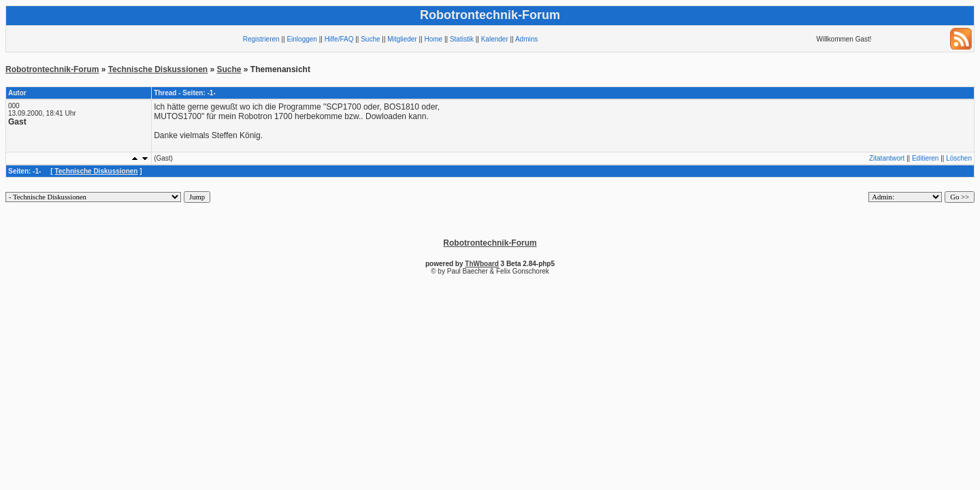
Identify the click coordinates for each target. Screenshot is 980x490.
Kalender (495, 39)
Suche (370, 39)
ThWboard (481, 264)
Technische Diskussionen (158, 69)
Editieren (925, 158)
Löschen (959, 158)
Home (433, 39)
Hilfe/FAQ (339, 39)
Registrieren (261, 39)
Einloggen (301, 39)
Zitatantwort (887, 158)
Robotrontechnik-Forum (52, 69)
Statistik (462, 39)
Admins (526, 39)
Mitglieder (402, 39)
